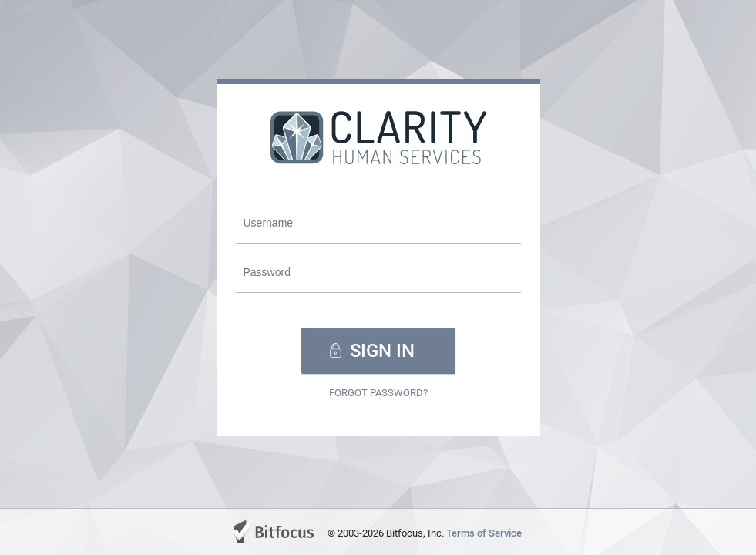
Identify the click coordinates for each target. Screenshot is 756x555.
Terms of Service (484, 533)
